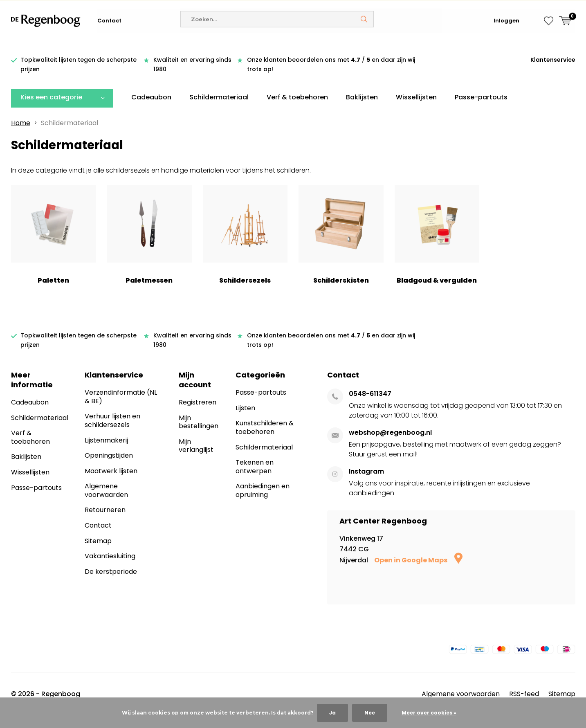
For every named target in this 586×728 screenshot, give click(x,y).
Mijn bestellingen (199, 434)
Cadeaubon (151, 109)
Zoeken (364, 43)
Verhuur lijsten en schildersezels (112, 433)
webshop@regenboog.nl (390, 445)
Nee (370, 713)
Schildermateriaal (219, 109)
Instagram (366, 484)
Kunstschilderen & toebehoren (265, 440)
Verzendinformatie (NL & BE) (121, 409)
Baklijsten (362, 109)
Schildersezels (245, 247)
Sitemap (98, 553)
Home (21, 135)
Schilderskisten (341, 247)
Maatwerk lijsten (111, 483)
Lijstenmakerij (106, 452)
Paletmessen (149, 247)
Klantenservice (553, 72)
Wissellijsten (416, 109)
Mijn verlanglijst (196, 458)
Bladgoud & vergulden (437, 247)
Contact (109, 45)
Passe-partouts (481, 109)
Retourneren (105, 522)
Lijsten (245, 420)
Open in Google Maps (418, 572)
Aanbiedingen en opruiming (263, 503)
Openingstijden (109, 468)
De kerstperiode (111, 583)
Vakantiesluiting (110, 568)
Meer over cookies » (429, 713)
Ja (332, 713)
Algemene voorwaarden (106, 503)
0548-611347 (370, 406)
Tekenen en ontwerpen (255, 479)
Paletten (54, 247)
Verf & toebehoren (297, 109)
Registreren (198, 415)
